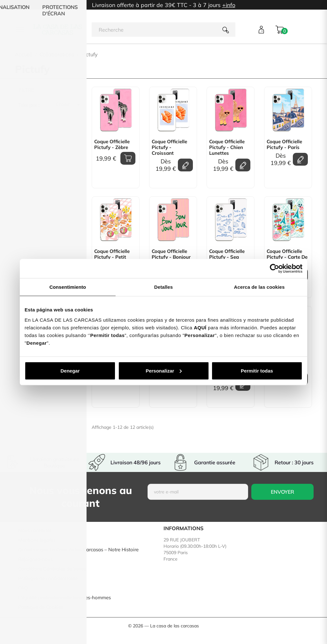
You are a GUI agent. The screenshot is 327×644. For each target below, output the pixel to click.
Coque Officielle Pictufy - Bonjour (171, 254)
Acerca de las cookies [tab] (259, 287)
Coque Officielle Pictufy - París (284, 145)
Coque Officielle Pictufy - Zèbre (112, 145)
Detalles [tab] (163, 287)
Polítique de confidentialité (48, 578)
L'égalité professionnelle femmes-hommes (65, 597)
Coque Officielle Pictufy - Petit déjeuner (112, 257)
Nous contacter (35, 530)
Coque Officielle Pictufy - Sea (227, 254)
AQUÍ (200, 327)
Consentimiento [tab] (68, 287)
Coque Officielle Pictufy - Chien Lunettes (227, 147)
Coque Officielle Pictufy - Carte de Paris (287, 257)
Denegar (70, 370)
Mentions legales (37, 540)
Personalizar (164, 370)
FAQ (23, 588)
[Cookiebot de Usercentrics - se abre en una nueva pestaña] (274, 269)
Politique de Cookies (41, 607)
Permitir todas (257, 370)
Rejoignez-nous (35, 559)
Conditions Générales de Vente (52, 569)
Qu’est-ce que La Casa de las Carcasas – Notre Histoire (78, 550)
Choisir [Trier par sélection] (69, 105)
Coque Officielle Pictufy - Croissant (169, 147)
